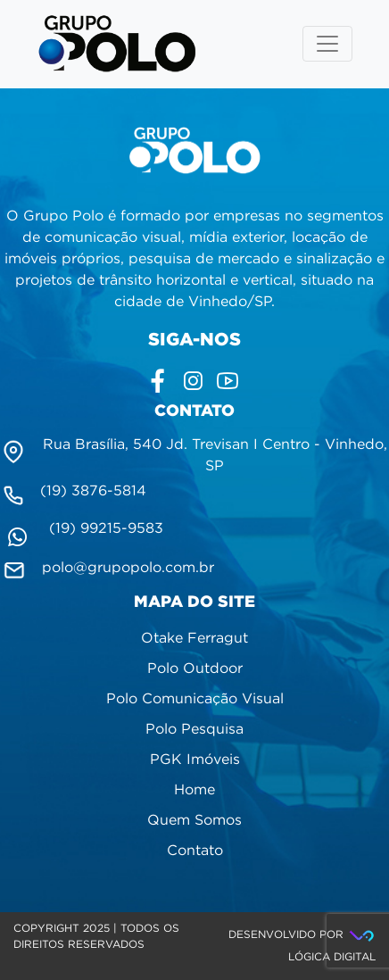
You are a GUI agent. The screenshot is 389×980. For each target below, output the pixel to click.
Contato (195, 851)
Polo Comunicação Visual (195, 699)
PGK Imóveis (195, 760)
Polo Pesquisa (194, 730)
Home (194, 790)
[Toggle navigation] (327, 44)
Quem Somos (194, 821)
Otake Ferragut (194, 639)
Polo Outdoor (195, 669)
